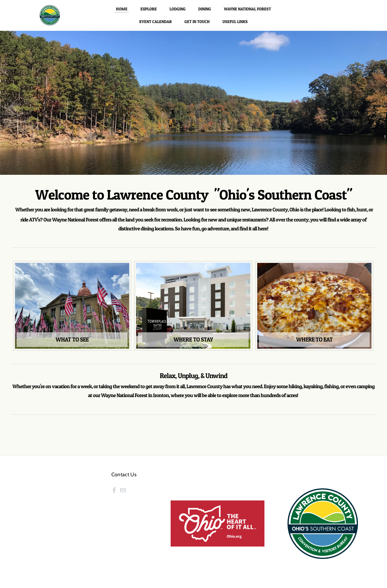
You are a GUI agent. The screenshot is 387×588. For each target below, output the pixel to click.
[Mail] (123, 496)
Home (122, 12)
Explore (149, 12)
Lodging (178, 12)
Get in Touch (197, 25)
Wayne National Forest (247, 12)
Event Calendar (156, 25)
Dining (205, 12)
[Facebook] (114, 496)
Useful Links (235, 25)
